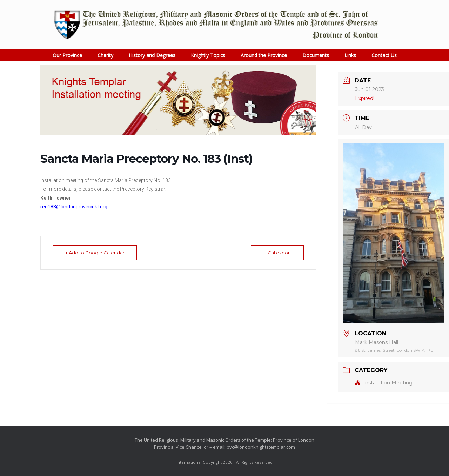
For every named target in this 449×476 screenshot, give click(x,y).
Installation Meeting (384, 383)
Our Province (67, 55)
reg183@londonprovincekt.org (74, 207)
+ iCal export (277, 253)
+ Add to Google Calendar (95, 253)
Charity (105, 55)
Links (350, 55)
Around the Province (264, 55)
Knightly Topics (208, 55)
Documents (316, 55)
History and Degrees (152, 55)
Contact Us (384, 55)
